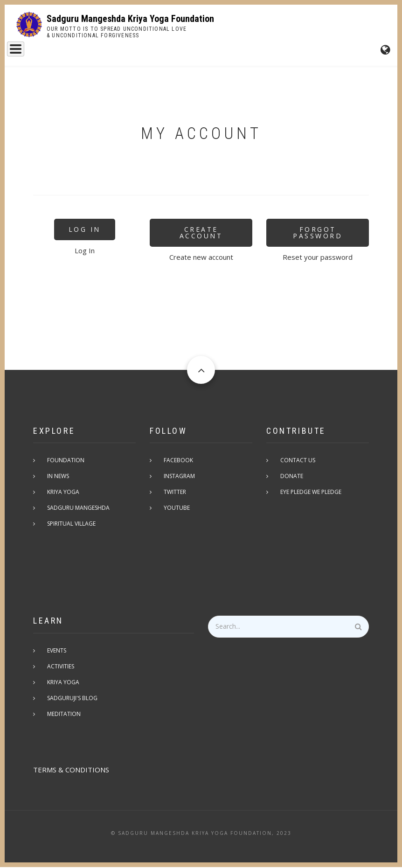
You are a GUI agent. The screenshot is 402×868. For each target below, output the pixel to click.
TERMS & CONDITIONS (71, 771)
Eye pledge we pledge (311, 493)
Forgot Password (318, 233)
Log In (85, 230)
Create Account (201, 233)
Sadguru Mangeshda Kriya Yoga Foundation (130, 19)
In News (58, 477)
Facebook (178, 461)
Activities (61, 667)
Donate (292, 477)
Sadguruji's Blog (72, 699)
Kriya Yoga (116, 52)
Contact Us (298, 461)
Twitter (175, 493)
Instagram (179, 477)
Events (211, 52)
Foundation (167, 52)
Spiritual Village (71, 524)
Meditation (64, 715)
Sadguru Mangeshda (49, 52)
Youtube (177, 509)
